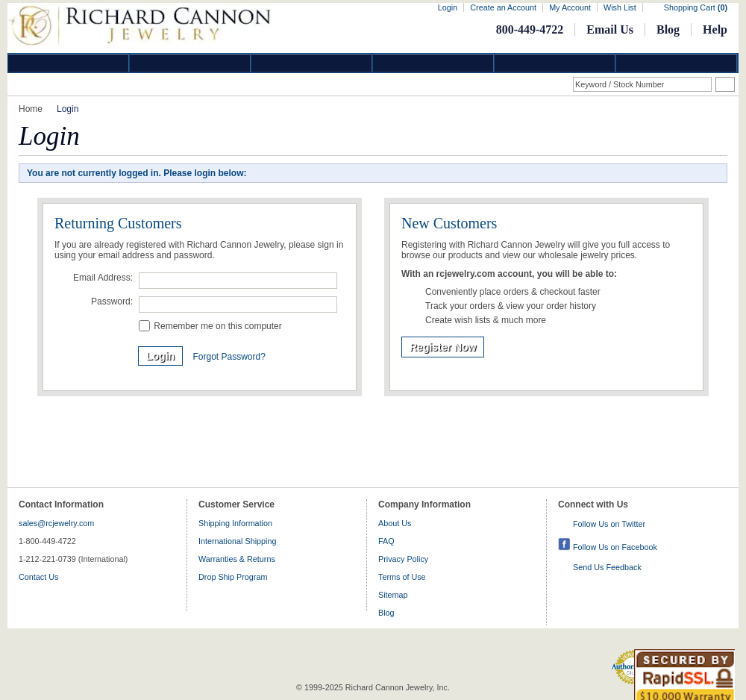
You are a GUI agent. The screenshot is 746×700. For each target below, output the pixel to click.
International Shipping (237, 541)
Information (555, 63)
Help (715, 29)
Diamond (69, 63)
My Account (570, 7)
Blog (668, 29)
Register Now (443, 347)
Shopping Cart (696, 7)
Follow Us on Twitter (609, 524)
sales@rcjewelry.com (56, 523)
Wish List (620, 7)
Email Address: (103, 278)
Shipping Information (235, 523)
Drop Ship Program (233, 577)
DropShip (677, 63)
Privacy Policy (403, 559)
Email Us (610, 29)
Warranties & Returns (237, 559)
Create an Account (503, 7)
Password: (112, 301)
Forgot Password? (229, 357)
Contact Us (38, 577)
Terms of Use (402, 577)
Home (31, 109)
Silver (312, 63)
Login (448, 7)
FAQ (386, 541)
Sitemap (393, 595)
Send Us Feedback (607, 567)
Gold (190, 63)
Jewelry (433, 63)
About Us (395, 523)
